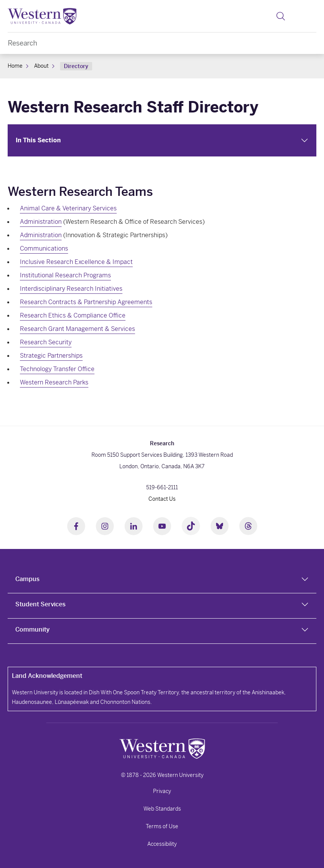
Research (22, 43)
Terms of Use (162, 826)
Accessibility (162, 844)
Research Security (46, 342)
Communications (44, 248)
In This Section (38, 140)
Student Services (40, 604)
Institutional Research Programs (65, 275)
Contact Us (162, 499)
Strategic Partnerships (51, 356)
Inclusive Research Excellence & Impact (76, 262)
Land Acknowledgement (47, 676)
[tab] (162, 581)
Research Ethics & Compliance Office (73, 315)
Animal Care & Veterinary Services (68, 208)
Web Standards (162, 809)
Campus (27, 579)
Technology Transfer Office (57, 369)
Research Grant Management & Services (77, 329)
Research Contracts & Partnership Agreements (86, 302)
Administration (41, 222)
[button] (281, 16)
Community (33, 629)
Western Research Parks (54, 382)
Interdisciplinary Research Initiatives (71, 289)
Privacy (162, 791)
